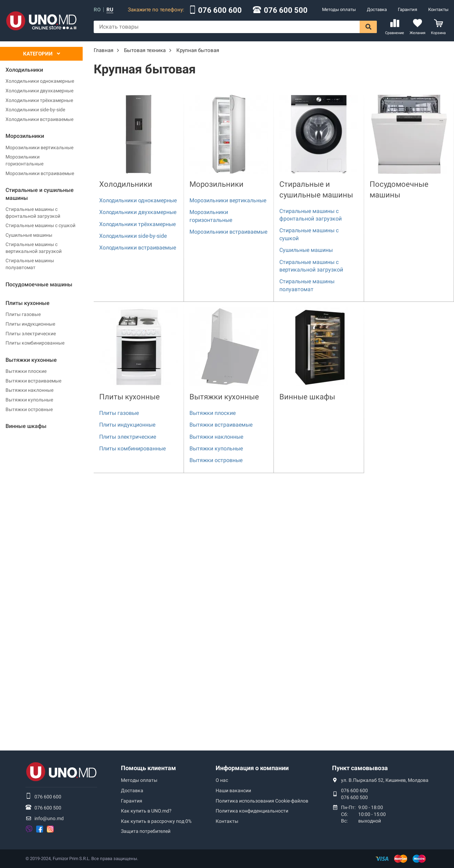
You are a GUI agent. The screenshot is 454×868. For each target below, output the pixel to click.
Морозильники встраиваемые (40, 173)
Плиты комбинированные (35, 343)
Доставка (377, 9)
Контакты (438, 9)
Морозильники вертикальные (39, 147)
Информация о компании (252, 768)
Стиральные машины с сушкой (40, 225)
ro (97, 10)
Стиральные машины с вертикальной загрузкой (34, 248)
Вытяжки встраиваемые (33, 381)
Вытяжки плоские (26, 371)
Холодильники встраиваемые (39, 119)
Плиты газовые (23, 314)
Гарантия (407, 9)
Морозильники (216, 184)
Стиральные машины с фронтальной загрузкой (33, 213)
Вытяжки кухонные (224, 397)
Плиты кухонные (130, 397)
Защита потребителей (146, 831)
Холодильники (126, 184)
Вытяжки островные (29, 409)
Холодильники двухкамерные (39, 91)
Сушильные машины (29, 235)
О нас (222, 780)
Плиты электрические (31, 334)
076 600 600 (220, 10)
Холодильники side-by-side (35, 110)
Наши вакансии (233, 790)
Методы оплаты (339, 9)
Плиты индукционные (30, 324)
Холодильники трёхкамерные (39, 100)
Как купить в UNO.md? (146, 811)
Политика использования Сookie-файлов (262, 801)
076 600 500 (286, 10)
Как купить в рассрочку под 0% (156, 821)
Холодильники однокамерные (40, 81)
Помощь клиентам (148, 768)
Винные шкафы (307, 397)
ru (110, 10)
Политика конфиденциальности (252, 811)
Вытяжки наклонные (29, 390)
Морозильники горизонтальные (24, 160)
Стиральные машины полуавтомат (30, 264)
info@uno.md (49, 818)
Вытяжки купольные (29, 400)
